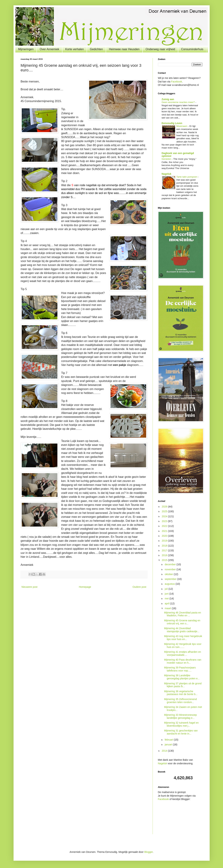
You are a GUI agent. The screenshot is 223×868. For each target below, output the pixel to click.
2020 (165, 536)
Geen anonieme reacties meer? (179, 102)
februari (169, 740)
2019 (165, 541)
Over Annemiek (49, 49)
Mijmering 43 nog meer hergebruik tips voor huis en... (183, 638)
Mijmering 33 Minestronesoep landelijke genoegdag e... (180, 716)
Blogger (148, 852)
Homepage (85, 587)
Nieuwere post (30, 587)
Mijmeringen (26, 49)
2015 (165, 560)
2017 (165, 550)
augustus (170, 584)
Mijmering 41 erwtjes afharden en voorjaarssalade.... (182, 653)
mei (167, 598)
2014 (165, 751)
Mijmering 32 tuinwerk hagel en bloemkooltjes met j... (181, 724)
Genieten (167, 159)
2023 (165, 521)
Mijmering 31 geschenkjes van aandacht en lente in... (181, 732)
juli (167, 589)
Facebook (176, 82)
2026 (165, 507)
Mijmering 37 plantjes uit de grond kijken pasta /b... (183, 685)
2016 (165, 555)
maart (168, 608)
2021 (165, 531)
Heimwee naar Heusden (124, 49)
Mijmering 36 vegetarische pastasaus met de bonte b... (181, 693)
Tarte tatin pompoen (187, 177)
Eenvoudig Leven (172, 123)
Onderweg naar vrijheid (160, 49)
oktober (169, 574)
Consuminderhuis (192, 49)
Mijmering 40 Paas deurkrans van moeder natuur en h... (183, 661)
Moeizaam (182, 126)
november (171, 569)
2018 (165, 546)
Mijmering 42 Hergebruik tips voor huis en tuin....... (183, 646)
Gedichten (96, 49)
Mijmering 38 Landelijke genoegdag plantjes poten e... (182, 677)
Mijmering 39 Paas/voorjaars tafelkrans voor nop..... (180, 669)
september (171, 579)
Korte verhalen (75, 49)
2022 (165, 526)
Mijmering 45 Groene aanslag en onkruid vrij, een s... (182, 622)
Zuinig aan (168, 99)
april (167, 603)
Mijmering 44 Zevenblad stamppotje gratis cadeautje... (182, 630)
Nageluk (166, 174)
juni (167, 594)
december (171, 564)
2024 (165, 516)
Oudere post (139, 587)
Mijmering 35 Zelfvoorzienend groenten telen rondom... (180, 701)
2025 (165, 511)
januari (169, 744)
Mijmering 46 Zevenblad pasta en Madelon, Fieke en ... (182, 614)
